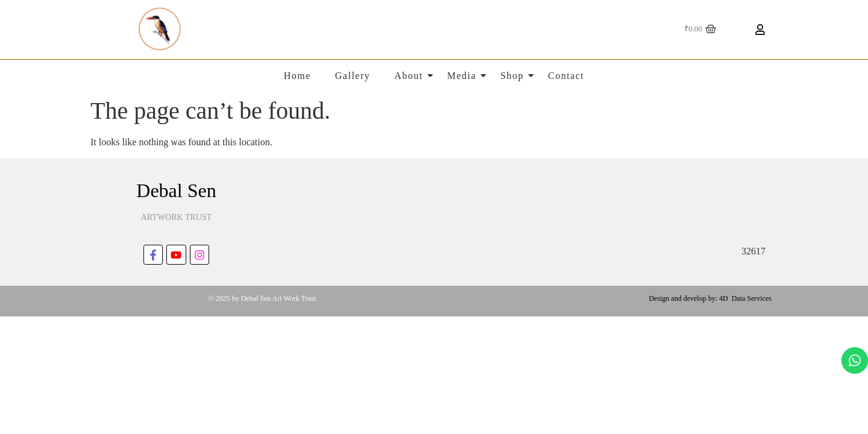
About (409, 76)
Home (297, 76)
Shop (512, 76)
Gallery (353, 76)
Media (462, 76)
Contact (566, 76)
